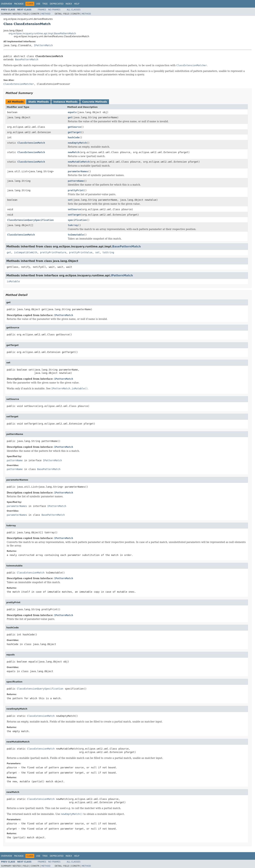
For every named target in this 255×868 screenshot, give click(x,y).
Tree (45, 4)
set (70, 200)
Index (69, 4)
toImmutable (76, 235)
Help (77, 4)
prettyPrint (76, 190)
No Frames (54, 10)
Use (38, 4)
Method (46, 14)
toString (108, 252)
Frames (42, 10)
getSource (74, 127)
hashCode (74, 137)
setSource (74, 209)
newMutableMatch (79, 162)
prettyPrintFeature (53, 252)
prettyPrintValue (81, 252)
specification (77, 220)
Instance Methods (65, 102)
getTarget (74, 132)
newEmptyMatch (77, 143)
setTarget (74, 215)
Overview (7, 4)
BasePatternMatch (27, 59)
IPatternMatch (43, 45)
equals (72, 112)
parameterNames (78, 171)
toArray (73, 225)
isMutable (13, 281)
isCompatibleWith (26, 252)
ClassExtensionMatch (31, 143)
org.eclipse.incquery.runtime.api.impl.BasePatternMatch (42, 33)
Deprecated (57, 4)
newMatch (74, 152)
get (70, 117)
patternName (76, 181)
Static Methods (38, 102)
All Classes (74, 10)
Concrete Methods (95, 102)
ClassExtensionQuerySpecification (30, 220)
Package (19, 4)
